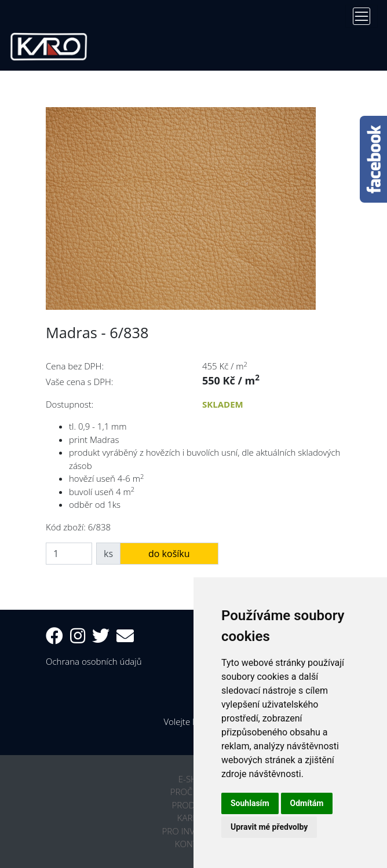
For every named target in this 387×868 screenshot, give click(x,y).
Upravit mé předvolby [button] (269, 827)
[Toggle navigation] (362, 16)
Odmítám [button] (307, 803)
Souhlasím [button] (250, 803)
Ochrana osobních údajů (94, 661)
